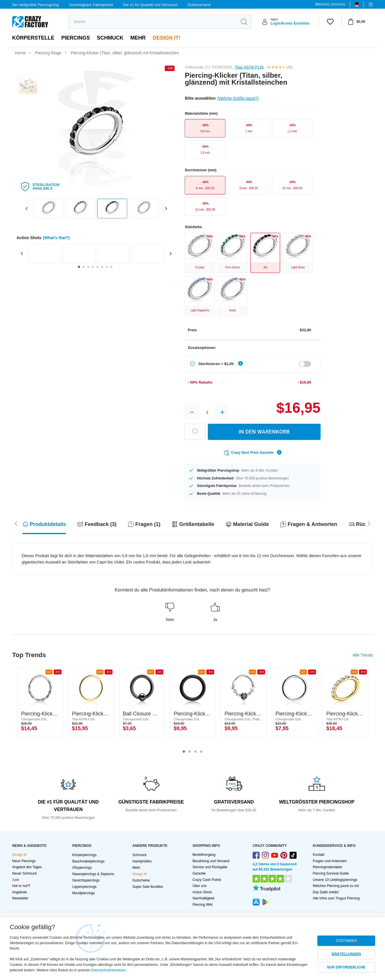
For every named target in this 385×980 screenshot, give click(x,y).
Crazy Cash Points (207, 880)
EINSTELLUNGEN (346, 954)
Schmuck (110, 38)
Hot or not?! (21, 886)
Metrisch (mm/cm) (330, 4)
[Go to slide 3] (88, 267)
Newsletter (20, 898)
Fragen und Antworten (330, 861)
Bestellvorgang (204, 855)
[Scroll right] (16, 523)
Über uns (200, 886)
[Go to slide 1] (79, 267)
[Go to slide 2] (84, 267)
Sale (16, 880)
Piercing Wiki (202, 905)
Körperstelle (33, 38)
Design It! (166, 38)
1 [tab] (184, 752)
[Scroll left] (369, 523)
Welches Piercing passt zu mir (336, 886)
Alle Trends (363, 655)
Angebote (20, 892)
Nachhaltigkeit (203, 898)
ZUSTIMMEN (346, 941)
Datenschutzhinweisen (108, 970)
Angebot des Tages (27, 867)
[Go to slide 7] (107, 267)
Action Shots (202, 892)
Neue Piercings (24, 861)
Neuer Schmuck (24, 873)
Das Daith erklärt (326, 892)
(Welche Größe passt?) (238, 98)
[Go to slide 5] (97, 267)
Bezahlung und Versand (211, 861)
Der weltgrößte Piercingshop (36, 5)
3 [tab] (195, 752)
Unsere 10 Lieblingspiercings (335, 880)
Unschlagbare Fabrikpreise (91, 5)
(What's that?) (56, 238)
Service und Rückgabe (210, 867)
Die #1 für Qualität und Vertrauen (150, 5)
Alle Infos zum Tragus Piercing (336, 898)
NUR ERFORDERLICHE (346, 967)
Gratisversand (199, 5)
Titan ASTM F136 (249, 67)
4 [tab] (201, 752)
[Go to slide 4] (93, 267)
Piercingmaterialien (327, 867)
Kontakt (319, 855)
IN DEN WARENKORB (264, 432)
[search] (153, 22)
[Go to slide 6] (102, 267)
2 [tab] (190, 752)
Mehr (138, 38)
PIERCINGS (76, 38)
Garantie (199, 873)
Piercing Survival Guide (331, 873)
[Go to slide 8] (111, 267)
